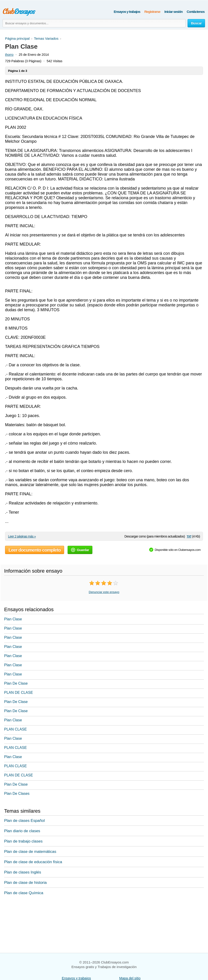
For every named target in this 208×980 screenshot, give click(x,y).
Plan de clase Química (24, 893)
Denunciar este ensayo (104, 592)
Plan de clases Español (24, 821)
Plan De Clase (16, 683)
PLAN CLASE (16, 729)
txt (189, 536)
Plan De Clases (17, 794)
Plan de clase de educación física (33, 862)
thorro (9, 55)
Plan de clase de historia (25, 883)
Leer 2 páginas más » (22, 536)
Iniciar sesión (173, 12)
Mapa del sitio (130, 978)
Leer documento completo (35, 550)
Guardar (80, 550)
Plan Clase (13, 619)
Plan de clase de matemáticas (30, 852)
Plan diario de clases (22, 831)
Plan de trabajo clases (23, 841)
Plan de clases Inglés (23, 872)
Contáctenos (196, 12)
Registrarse (152, 12)
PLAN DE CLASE (19, 693)
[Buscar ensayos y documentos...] (94, 23)
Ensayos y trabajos (127, 12)
